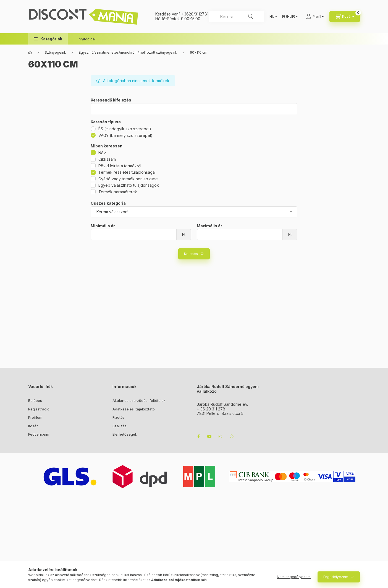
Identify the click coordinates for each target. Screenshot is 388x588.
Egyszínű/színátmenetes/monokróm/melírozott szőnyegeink (128, 52)
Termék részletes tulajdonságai (127, 172)
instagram (221, 436)
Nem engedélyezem (294, 577)
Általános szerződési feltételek (139, 400)
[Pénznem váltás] (289, 17)
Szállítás (120, 426)
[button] (48, 39)
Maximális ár (209, 226)
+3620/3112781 (195, 14)
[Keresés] (251, 17)
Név (102, 153)
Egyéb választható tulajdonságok (129, 185)
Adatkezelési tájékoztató (134, 409)
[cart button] (345, 17)
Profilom (35, 417)
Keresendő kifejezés (111, 100)
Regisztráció (39, 409)
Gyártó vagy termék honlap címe (128, 179)
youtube (209, 436)
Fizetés (119, 417)
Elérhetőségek (125, 434)
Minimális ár (103, 226)
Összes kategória (108, 203)
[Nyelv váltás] (272, 17)
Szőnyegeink (55, 52)
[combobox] (237, 17)
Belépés (35, 400)
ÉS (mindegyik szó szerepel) (125, 129)
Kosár (33, 426)
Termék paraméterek (118, 192)
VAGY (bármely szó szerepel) (125, 135)
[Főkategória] (30, 53)
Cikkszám (107, 159)
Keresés (191, 254)
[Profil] (315, 17)
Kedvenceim (39, 434)
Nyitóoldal (87, 39)
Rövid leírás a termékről (120, 166)
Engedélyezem (336, 577)
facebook (198, 436)
